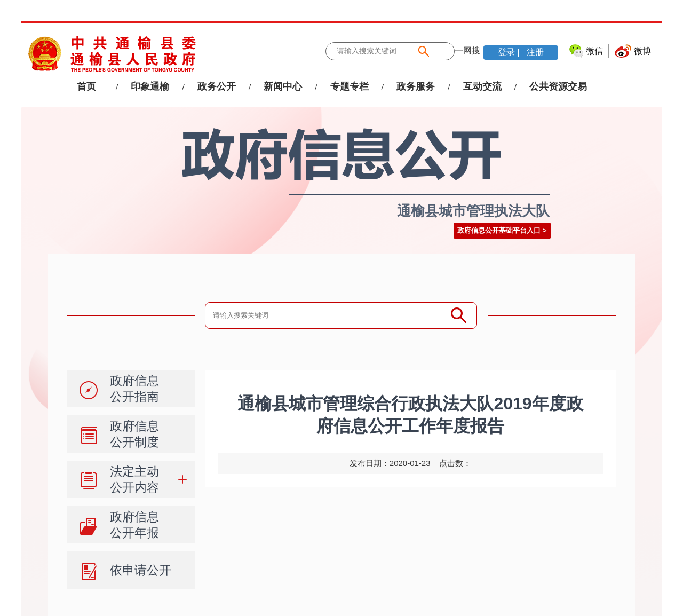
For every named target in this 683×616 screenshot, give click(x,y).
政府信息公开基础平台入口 (499, 230)
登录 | (510, 52)
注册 (534, 52)
